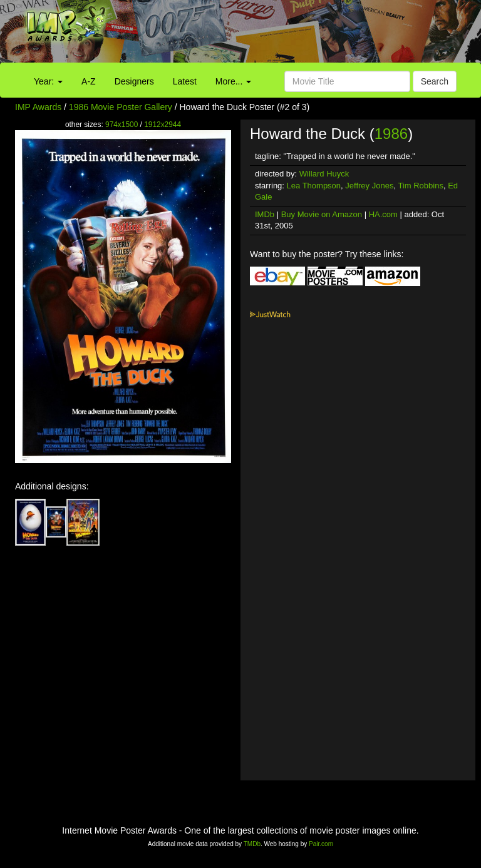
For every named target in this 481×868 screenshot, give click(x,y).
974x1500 (122, 125)
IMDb (265, 214)
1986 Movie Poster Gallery (121, 107)
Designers (134, 81)
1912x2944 (163, 125)
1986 (391, 134)
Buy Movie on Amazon (322, 214)
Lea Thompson (314, 186)
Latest (185, 81)
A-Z (89, 81)
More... (233, 81)
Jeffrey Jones (369, 186)
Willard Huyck (324, 174)
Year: (48, 81)
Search (435, 81)
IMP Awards (38, 107)
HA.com (383, 214)
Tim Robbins (420, 186)
